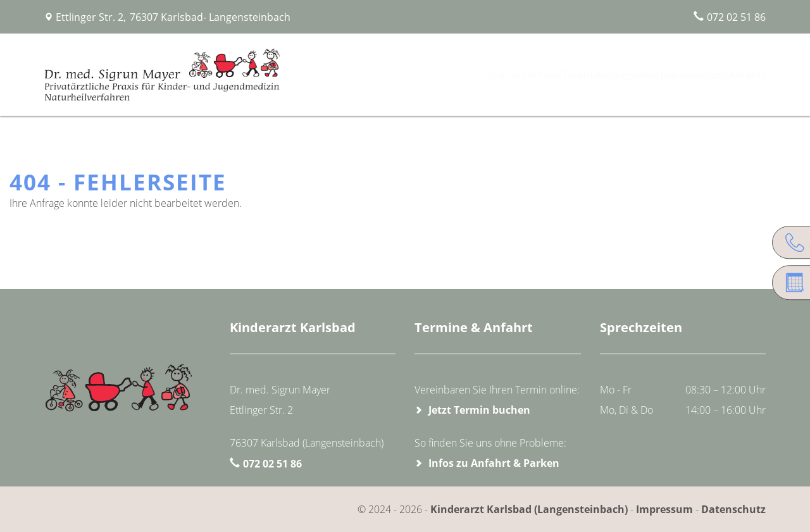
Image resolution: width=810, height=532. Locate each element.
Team (555, 75)
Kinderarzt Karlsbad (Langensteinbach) (530, 509)
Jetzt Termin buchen (479, 410)
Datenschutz (733, 509)
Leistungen (604, 75)
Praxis (515, 75)
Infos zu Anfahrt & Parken (494, 463)
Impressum (664, 509)
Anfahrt (743, 75)
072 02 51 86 (736, 17)
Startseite (468, 75)
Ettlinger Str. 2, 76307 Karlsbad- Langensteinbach (173, 17)
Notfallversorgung (676, 75)
